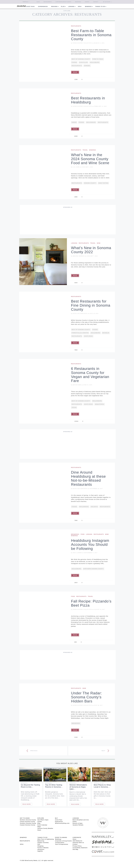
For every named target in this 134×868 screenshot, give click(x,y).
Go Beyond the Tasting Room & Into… (30, 786)
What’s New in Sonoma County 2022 (91, 250)
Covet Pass (59, 820)
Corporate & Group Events (63, 841)
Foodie (74, 62)
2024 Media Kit (77, 841)
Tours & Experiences (62, 844)
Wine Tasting (103, 183)
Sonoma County (90, 183)
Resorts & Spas (77, 823)
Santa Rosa (88, 336)
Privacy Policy (77, 846)
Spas (80, 7)
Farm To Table (98, 59)
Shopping (40, 846)
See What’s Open (43, 820)
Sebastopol (100, 404)
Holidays (94, 507)
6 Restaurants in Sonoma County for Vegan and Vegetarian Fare (90, 375)
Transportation (60, 843)
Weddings (78, 2)
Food (83, 534)
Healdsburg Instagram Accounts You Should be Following (90, 545)
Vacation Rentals (78, 825)
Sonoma (87, 66)
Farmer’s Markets (43, 848)
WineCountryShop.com (62, 823)
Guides (40, 822)
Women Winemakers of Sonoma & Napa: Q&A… (78, 787)
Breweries (75, 534)
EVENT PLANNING (61, 837)
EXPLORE (41, 818)
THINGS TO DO (42, 837)
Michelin (106, 333)
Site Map (75, 849)
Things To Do (99, 783)
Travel (85, 150)
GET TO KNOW (25, 818)
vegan (74, 407)
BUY (56, 818)
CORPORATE (77, 837)
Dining (74, 122)
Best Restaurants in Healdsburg (88, 100)
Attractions (41, 849)
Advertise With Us (78, 843)
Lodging (71, 7)
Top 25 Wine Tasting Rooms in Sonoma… (54, 786)
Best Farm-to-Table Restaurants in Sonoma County (91, 35)
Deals (39, 830)
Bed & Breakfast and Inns (81, 820)
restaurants (77, 66)
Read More (27, 804)
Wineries (88, 7)
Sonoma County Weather (45, 828)
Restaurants (48, 2)
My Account (107, 2)
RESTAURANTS (25, 841)
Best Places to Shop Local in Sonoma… (102, 786)
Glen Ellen (83, 62)
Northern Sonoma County (94, 569)
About (74, 839)
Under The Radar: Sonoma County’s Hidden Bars (87, 697)
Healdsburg (95, 62)
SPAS (22, 844)
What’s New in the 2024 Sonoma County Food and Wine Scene (90, 159)
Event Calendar (42, 825)
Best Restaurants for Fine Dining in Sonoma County (91, 305)
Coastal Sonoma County (28, 825)
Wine (99, 243)
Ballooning (41, 841)
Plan (63, 7)
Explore (67, 11)
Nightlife (40, 851)
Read (75, 72)
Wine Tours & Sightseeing (46, 839)
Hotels (75, 822)
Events (87, 2)
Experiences (43, 7)
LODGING (76, 818)
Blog (38, 2)
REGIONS (54, 7)
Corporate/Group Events (63, 2)
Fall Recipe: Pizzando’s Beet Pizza (91, 603)
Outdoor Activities (43, 843)
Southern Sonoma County (28, 823)
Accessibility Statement (80, 848)
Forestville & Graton (80, 333)
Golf (39, 844)
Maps (39, 827)
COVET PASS (30, 7)
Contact (96, 2)
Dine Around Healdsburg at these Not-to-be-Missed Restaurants (88, 478)
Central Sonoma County (27, 822)
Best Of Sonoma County (81, 59)
